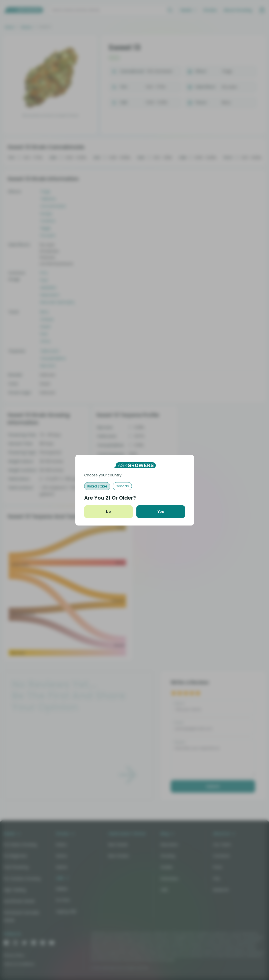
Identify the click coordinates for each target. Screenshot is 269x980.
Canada (122, 486)
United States (97, 486)
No (108, 512)
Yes (161, 512)
